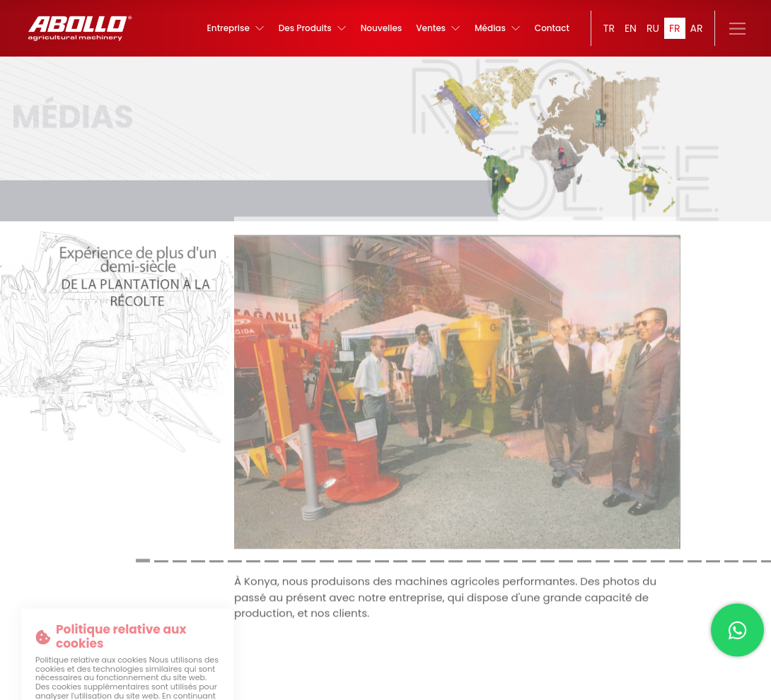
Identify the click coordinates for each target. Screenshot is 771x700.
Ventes (439, 28)
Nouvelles (383, 28)
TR (609, 28)
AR (697, 28)
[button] (143, 553)
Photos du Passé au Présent (208, 167)
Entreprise (239, 28)
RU (653, 28)
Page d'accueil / (63, 167)
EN (631, 28)
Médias (498, 28)
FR (675, 28)
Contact (552, 28)
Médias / (124, 167)
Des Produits (315, 28)
